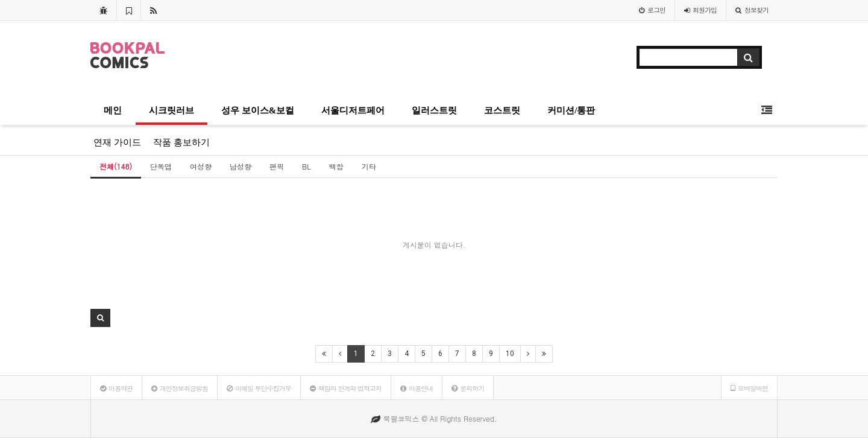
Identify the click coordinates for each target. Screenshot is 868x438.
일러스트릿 (434, 110)
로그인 (652, 10)
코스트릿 (502, 110)
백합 (336, 166)
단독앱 (161, 166)
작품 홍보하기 (181, 142)
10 (510, 354)
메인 (113, 110)
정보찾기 (752, 10)
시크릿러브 (171, 110)
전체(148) (116, 166)
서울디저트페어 (353, 110)
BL (307, 166)
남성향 (241, 166)
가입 (700, 10)
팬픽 (277, 166)
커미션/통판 (571, 110)
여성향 (201, 166)
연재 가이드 (117, 142)
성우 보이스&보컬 (258, 110)
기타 (369, 166)
